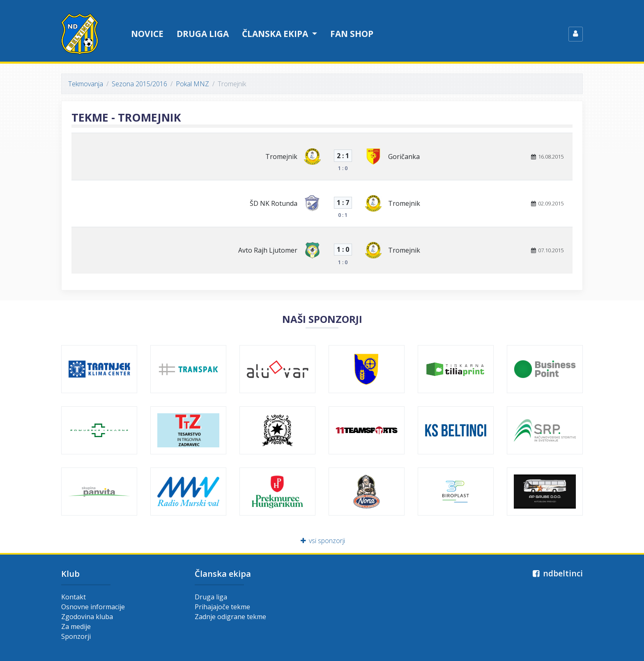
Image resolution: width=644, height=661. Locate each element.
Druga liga (203, 34)
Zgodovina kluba (87, 617)
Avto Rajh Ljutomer (268, 250)
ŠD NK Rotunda (274, 203)
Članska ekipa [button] (276, 34)
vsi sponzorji (322, 541)
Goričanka (404, 157)
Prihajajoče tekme (222, 607)
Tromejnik (281, 157)
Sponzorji (76, 636)
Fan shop (352, 34)
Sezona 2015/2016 (139, 84)
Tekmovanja (86, 84)
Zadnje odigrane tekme (230, 617)
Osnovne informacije (93, 607)
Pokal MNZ (192, 84)
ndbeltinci (557, 573)
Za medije (76, 626)
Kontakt (74, 597)
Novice (147, 34)
